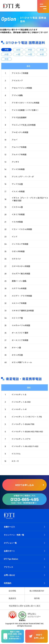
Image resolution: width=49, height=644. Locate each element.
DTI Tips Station (11, 559)
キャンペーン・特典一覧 (14, 535)
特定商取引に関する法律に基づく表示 (25, 606)
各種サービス (9, 527)
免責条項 (12, 598)
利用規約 (8, 583)
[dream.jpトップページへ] (9, 516)
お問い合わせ (9, 575)
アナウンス (8, 567)
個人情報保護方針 (37, 591)
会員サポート (9, 551)
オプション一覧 (10, 543)
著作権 (37, 598)
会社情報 (12, 591)
